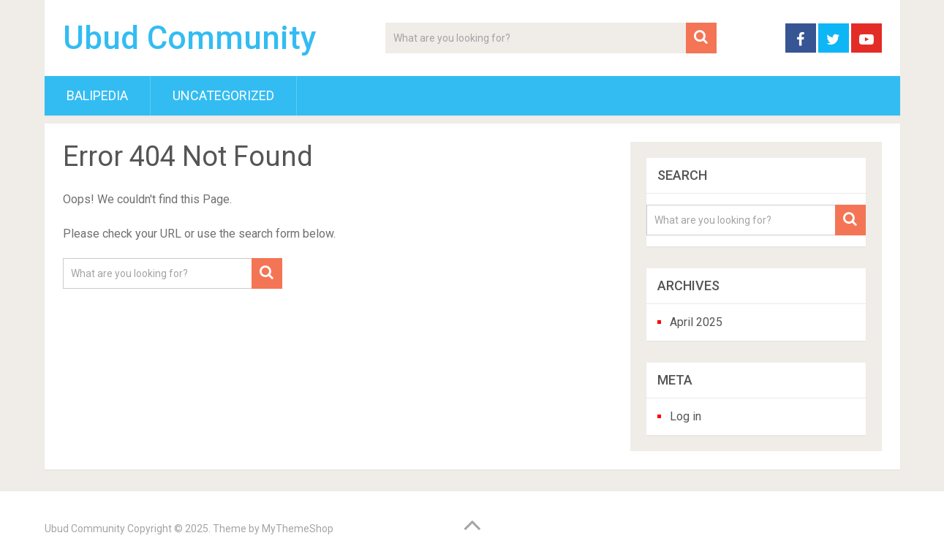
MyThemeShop (298, 529)
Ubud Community (190, 38)
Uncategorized (223, 95)
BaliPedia (97, 95)
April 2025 (696, 322)
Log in (686, 416)
